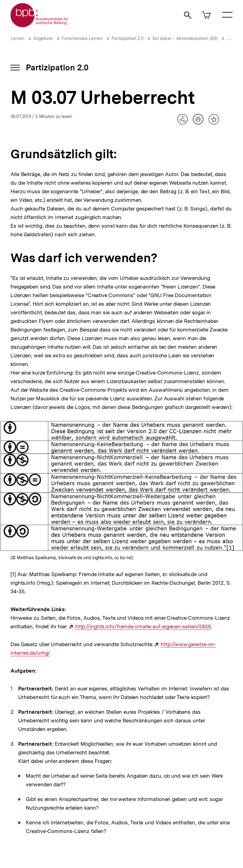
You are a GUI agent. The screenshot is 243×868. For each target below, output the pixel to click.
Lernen (17, 38)
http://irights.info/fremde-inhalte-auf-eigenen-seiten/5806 (143, 627)
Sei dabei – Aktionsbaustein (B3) (185, 38)
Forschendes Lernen (82, 38)
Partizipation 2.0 (127, 38)
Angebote (43, 38)
